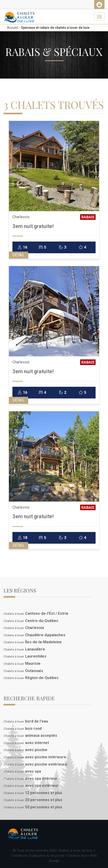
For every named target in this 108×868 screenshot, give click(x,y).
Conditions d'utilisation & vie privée (38, 856)
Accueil (12, 28)
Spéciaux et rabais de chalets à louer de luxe (55, 28)
